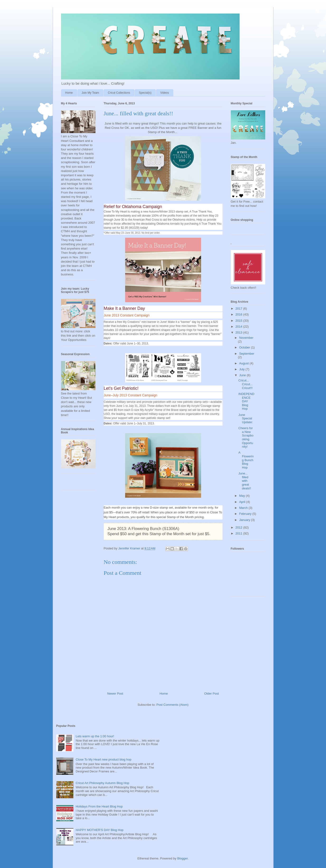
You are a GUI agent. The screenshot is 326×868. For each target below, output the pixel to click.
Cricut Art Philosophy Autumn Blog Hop (102, 783)
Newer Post (115, 694)
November (246, 338)
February (246, 514)
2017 (239, 309)
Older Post (211, 694)
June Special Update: (246, 418)
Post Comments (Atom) (172, 705)
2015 (239, 321)
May (242, 496)
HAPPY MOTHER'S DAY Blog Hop (100, 830)
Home (69, 93)
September (247, 354)
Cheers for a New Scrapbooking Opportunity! (246, 437)
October (245, 347)
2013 (239, 332)
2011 (239, 533)
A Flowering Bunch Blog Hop (246, 460)
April (243, 502)
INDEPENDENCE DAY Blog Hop (246, 401)
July (242, 369)
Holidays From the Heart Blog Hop (99, 806)
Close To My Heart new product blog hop (104, 759)
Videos (165, 93)
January (245, 520)
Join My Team (90, 93)
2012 (239, 527)
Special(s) (145, 93)
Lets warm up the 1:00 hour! (95, 736)
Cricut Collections (119, 93)
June (243, 375)
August (244, 363)
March (244, 508)
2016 (239, 314)
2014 (239, 327)
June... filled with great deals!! (245, 481)
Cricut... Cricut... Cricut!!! (246, 384)
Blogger (182, 858)
